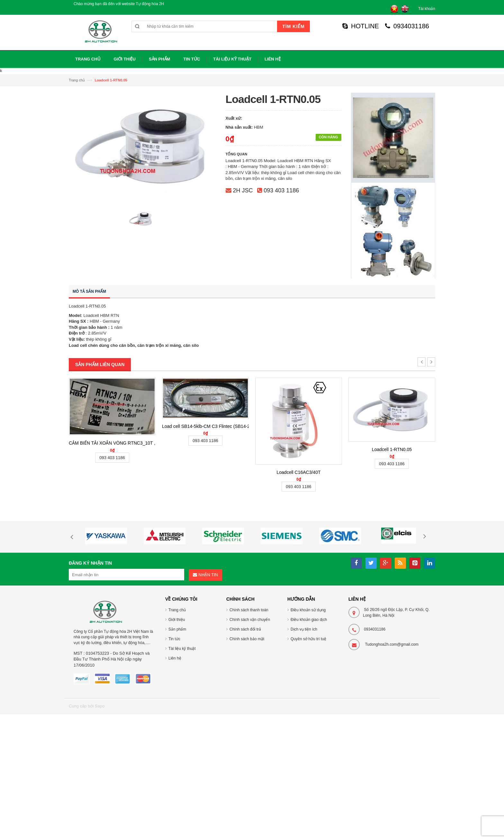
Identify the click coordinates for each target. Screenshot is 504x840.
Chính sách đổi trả (245, 629)
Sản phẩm (177, 629)
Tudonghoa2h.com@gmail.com (392, 644)
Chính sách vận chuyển (250, 620)
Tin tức (174, 639)
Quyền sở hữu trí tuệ (308, 639)
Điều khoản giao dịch (309, 620)
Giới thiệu (177, 620)
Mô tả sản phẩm (89, 291)
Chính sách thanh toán (249, 610)
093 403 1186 (281, 190)
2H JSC (243, 190)
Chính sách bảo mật (247, 639)
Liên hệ (175, 658)
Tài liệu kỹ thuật (182, 649)
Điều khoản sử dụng (308, 610)
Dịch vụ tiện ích (304, 629)
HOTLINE (361, 26)
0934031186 (407, 26)
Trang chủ (77, 80)
